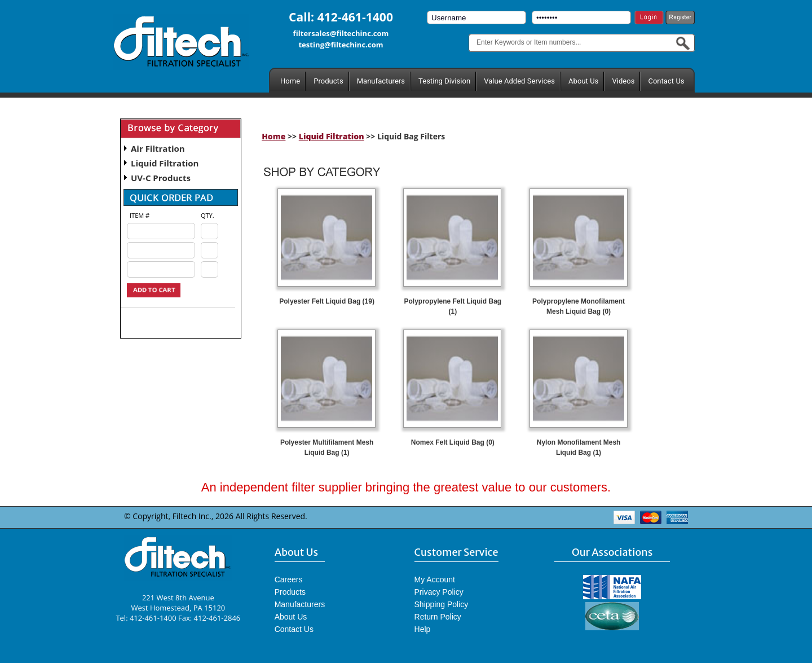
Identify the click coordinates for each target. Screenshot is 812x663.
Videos (623, 81)
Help (423, 629)
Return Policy (438, 617)
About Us (583, 81)
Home (290, 81)
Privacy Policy (439, 592)
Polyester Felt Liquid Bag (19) (327, 301)
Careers (289, 579)
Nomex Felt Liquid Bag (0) (453, 442)
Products (328, 81)
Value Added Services (519, 81)
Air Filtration (158, 148)
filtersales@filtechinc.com (341, 33)
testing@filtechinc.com (341, 45)
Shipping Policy (442, 604)
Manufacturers (381, 81)
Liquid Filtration (165, 163)
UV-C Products (161, 178)
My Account (435, 579)
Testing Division (444, 81)
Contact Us (666, 81)
